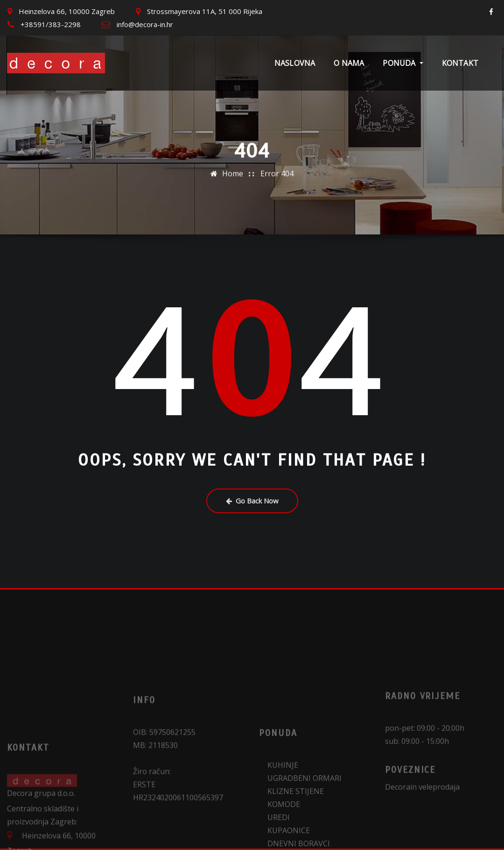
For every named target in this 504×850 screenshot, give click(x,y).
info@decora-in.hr (145, 24)
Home (233, 169)
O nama (349, 63)
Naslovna (295, 63)
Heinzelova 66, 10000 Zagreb (67, 11)
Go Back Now (252, 501)
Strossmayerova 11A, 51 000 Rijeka (205, 11)
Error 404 (277, 169)
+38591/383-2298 (51, 24)
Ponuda (403, 63)
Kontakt (460, 63)
